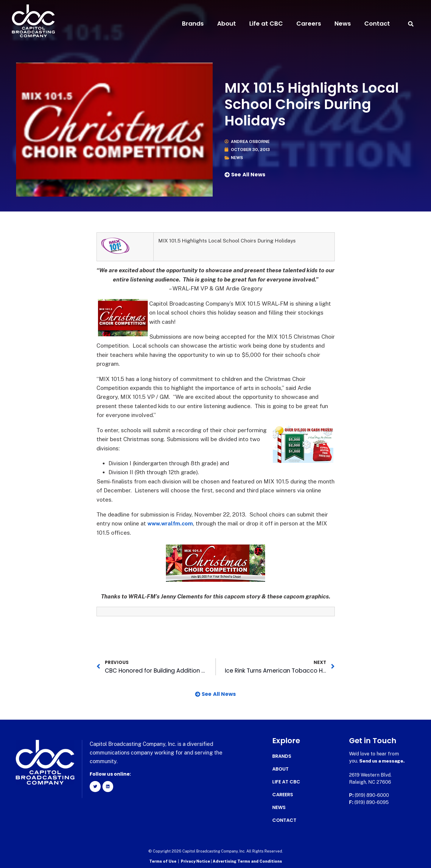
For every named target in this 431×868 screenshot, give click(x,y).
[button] (411, 24)
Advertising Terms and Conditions (247, 861)
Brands (193, 24)
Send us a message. (382, 761)
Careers (309, 24)
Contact (377, 24)
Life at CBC (266, 24)
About (227, 24)
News (343, 24)
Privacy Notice (196, 861)
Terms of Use (163, 861)
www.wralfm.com (171, 523)
